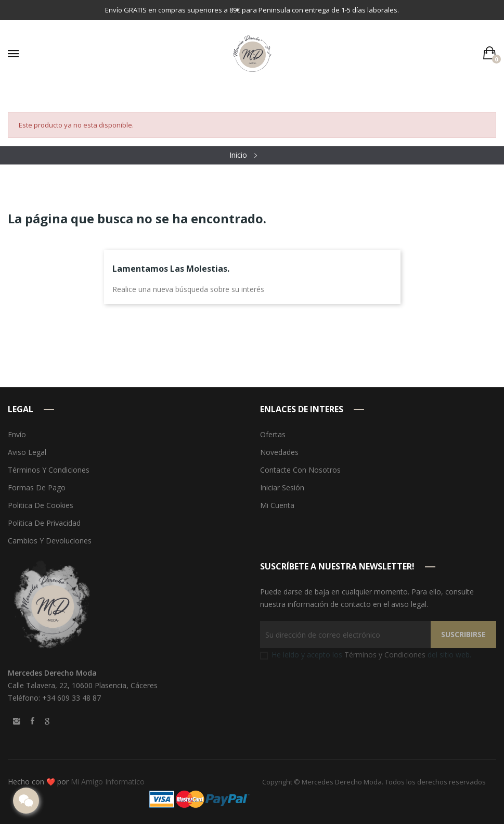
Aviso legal (27, 452)
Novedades (279, 452)
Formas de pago (37, 487)
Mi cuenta (277, 505)
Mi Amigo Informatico (108, 782)
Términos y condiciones (49, 470)
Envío (17, 434)
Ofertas (273, 434)
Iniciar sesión (282, 487)
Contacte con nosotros (300, 470)
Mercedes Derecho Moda (342, 782)
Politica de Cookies (41, 505)
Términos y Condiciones (385, 655)
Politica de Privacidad (44, 523)
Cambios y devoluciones (50, 541)
